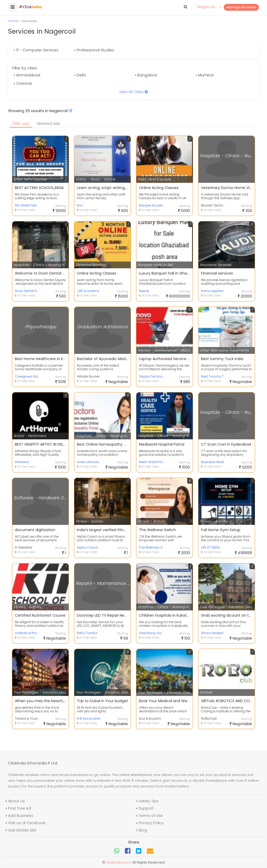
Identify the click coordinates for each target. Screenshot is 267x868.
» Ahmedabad (27, 75)
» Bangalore (146, 75)
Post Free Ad (20, 808)
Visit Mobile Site (22, 830)
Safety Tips (149, 801)
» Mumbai (205, 75)
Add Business (21, 816)
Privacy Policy (151, 823)
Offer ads (21, 124)
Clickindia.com (118, 862)
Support (146, 808)
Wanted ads (48, 124)
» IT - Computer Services (36, 50)
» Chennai (23, 83)
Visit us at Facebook (27, 823)
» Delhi (80, 75)
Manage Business (241, 7)
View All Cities (133, 92)
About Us (16, 801)
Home (13, 21)
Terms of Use (151, 816)
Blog (143, 830)
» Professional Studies (94, 50)
